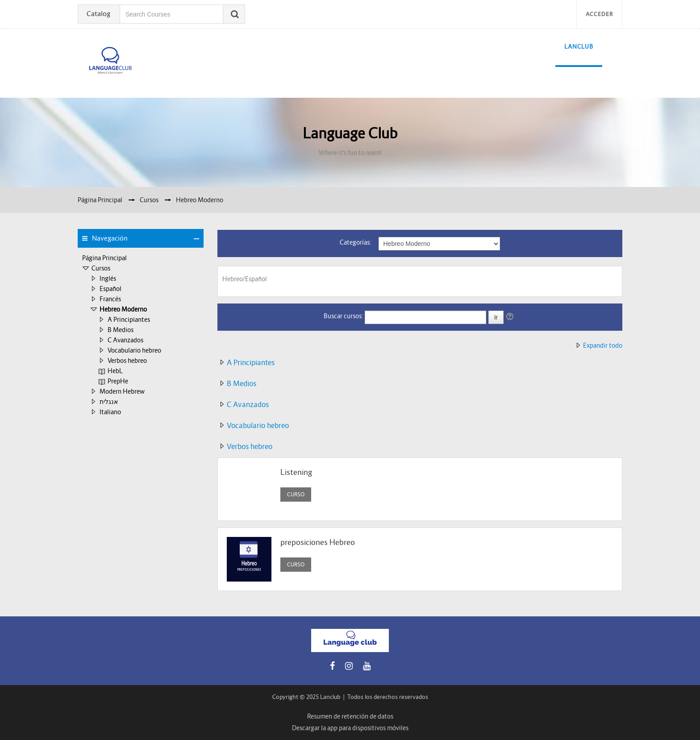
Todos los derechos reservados (388, 697)
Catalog (98, 14)
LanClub (579, 47)
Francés (110, 299)
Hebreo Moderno (123, 309)
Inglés (108, 279)
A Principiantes (129, 320)
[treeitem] (141, 258)
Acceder (599, 14)
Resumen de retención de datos (350, 716)
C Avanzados (125, 340)
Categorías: (356, 242)
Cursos (101, 268)
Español (110, 289)
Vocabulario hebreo (134, 350)
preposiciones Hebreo (318, 543)
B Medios (121, 330)
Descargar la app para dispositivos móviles (350, 728)
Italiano (110, 412)
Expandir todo (603, 345)
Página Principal (104, 258)
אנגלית (109, 402)
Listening (296, 472)
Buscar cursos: (344, 316)
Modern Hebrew (122, 391)
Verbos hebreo (127, 361)
